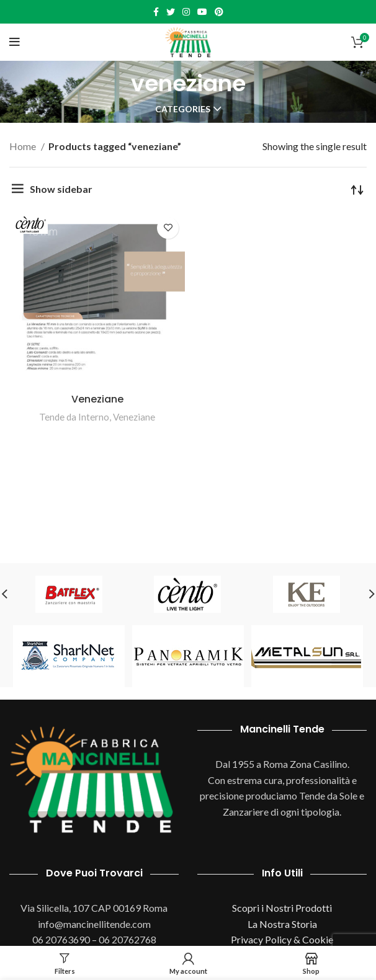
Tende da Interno (74, 417)
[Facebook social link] (156, 12)
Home (24, 146)
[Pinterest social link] (219, 12)
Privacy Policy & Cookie (282, 939)
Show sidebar (61, 189)
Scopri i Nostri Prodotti (282, 908)
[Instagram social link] (186, 12)
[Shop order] (357, 189)
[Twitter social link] (171, 12)
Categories (183, 109)
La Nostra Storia (282, 924)
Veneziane (97, 399)
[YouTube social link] (202, 12)
